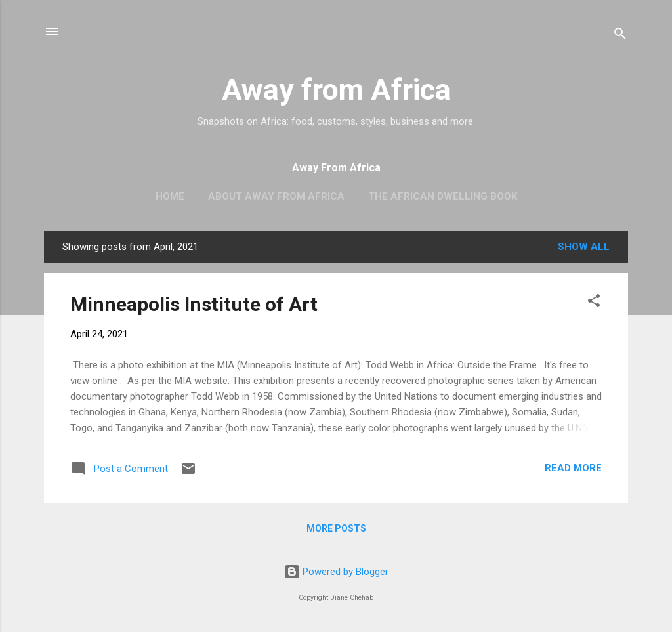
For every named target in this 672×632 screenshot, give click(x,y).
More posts (336, 528)
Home (170, 196)
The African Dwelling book (443, 196)
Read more (573, 468)
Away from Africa (336, 90)
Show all (584, 247)
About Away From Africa (276, 196)
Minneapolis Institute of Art (194, 304)
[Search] (620, 36)
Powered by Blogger (336, 572)
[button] (594, 303)
